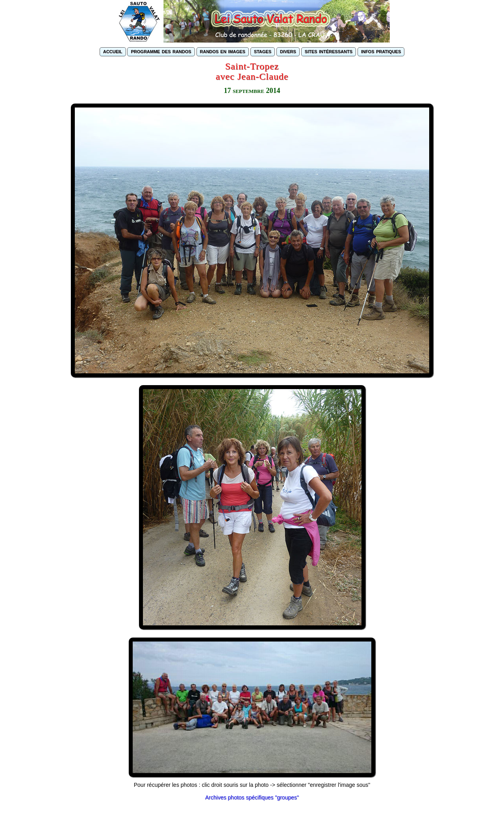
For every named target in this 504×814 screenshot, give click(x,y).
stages (263, 51)
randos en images (223, 51)
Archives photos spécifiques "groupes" (252, 797)
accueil (113, 51)
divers (288, 51)
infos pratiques (381, 51)
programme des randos (161, 51)
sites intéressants (329, 51)
